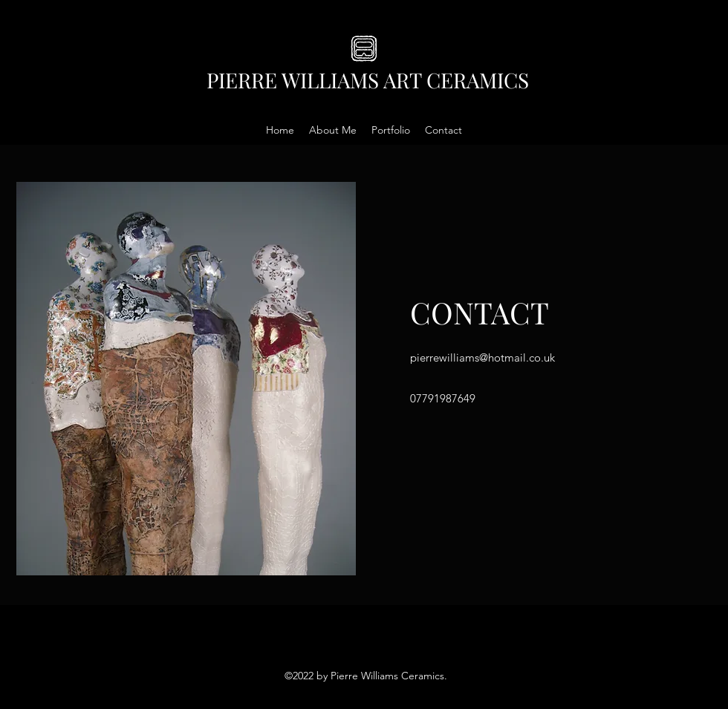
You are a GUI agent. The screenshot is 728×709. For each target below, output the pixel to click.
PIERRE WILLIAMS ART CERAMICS (368, 80)
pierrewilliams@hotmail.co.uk (482, 357)
